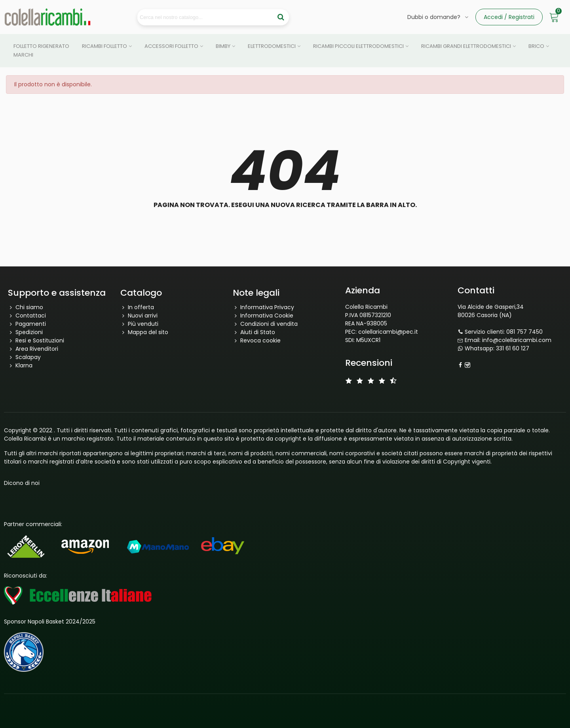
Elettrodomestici (272, 46)
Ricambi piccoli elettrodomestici (358, 46)
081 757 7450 (524, 332)
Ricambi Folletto (104, 46)
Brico (536, 46)
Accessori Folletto (171, 46)
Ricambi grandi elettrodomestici (466, 46)
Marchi (23, 55)
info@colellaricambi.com (517, 340)
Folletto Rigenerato (41, 46)
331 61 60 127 (513, 348)
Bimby (223, 46)
